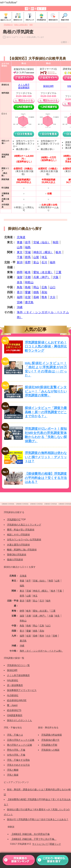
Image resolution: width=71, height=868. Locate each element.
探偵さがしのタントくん (20, 720)
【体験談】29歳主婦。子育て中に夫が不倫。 (34, 839)
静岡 (20, 272)
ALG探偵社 (13, 695)
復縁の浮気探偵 (15, 560)
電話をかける (26, 100)
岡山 (36, 287)
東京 (20, 252)
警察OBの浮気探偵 (17, 555)
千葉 (20, 257)
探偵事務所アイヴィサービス (22, 690)
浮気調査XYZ (14, 520)
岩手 (28, 242)
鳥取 (20, 287)
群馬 (28, 257)
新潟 (20, 262)
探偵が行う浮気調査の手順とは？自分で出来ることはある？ (38, 819)
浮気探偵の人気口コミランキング (24, 525)
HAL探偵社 (13, 680)
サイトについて (40, 844)
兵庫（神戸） (42, 277)
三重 (59, 272)
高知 (44, 292)
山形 (20, 247)
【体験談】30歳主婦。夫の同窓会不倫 (30, 834)
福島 (28, 247)
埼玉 (44, 257)
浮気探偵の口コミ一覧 (18, 665)
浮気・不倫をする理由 (18, 760)
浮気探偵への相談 (50, 750)
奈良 (20, 282)
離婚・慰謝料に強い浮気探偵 (22, 550)
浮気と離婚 (13, 770)
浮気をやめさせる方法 (18, 765)
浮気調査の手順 (49, 745)
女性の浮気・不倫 (16, 755)
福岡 (20, 297)
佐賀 (28, 297)
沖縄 (20, 307)
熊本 (44, 297)
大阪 (56, 277)
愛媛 (28, 292)
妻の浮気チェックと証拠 (20, 745)
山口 (53, 287)
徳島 (36, 292)
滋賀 (20, 277)
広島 (44, 287)
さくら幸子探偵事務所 (24, 86)
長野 (28, 262)
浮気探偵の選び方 (50, 740)
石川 (44, 262)
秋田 (56, 242)
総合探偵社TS (14, 710)
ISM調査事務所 (15, 715)
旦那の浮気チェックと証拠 (21, 740)
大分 (53, 297)
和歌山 (29, 282)
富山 (36, 262)
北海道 (21, 237)
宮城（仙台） (42, 242)
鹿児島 (29, 302)
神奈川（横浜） (43, 252)
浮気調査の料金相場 (51, 735)
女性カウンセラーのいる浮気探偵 (24, 540)
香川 (20, 292)
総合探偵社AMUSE (17, 700)
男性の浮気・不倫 (16, 750)
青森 (20, 242)
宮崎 (20, 302)
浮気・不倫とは (15, 735)
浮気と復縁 (13, 775)
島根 (28, 287)
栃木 (59, 252)
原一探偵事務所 (15, 685)
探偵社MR (48, 86)
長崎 (36, 297)
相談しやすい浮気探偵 (18, 535)
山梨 (36, 257)
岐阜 (28, 272)
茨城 (28, 252)
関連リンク (55, 844)
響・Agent (12, 705)
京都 (28, 277)
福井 (53, 262)
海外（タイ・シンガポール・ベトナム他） (41, 651)
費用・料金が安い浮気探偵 (21, 530)
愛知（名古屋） (43, 272)
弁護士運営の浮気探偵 (18, 545)
